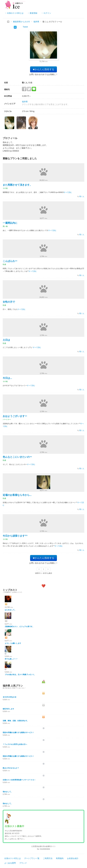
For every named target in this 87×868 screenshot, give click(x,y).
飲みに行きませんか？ (11, 768)
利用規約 (60, 858)
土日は (6, 340)
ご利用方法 (48, 858)
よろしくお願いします (13, 643)
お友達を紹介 (73, 858)
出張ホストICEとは (15, 13)
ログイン (47, 13)
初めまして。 (8, 792)
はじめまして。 (10, 610)
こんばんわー (10, 261)
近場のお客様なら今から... (17, 495)
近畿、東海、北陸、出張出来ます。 (16, 721)
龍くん (82, 196)
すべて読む (68, 192)
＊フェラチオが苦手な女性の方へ (15, 744)
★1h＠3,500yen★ (10, 697)
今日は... (7, 378)
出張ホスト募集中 (14, 826)
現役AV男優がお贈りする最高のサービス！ (18, 733)
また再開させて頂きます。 (17, 185)
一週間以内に (10, 223)
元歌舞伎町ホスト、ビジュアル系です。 (19, 627)
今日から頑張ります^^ (15, 536)
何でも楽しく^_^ (11, 659)
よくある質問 (10, 863)
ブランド (23, 863)
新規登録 (33, 13)
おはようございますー (15, 416)
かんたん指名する (43, 69)
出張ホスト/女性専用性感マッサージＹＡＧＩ (19, 780)
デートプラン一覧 (32, 858)
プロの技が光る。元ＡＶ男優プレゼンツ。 (20, 675)
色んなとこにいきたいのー (17, 457)
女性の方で (9, 302)
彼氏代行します (8, 709)
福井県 (25, 102)
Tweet (25, 27)
